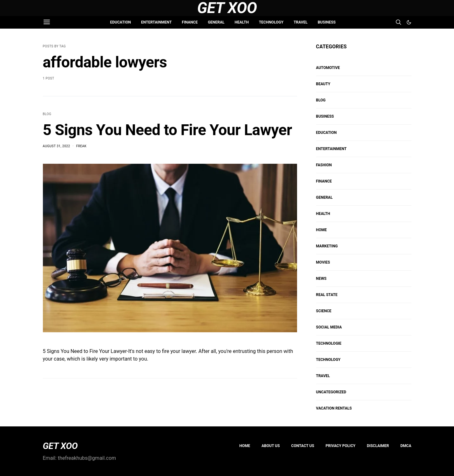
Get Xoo (227, 8)
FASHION (324, 165)
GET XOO (60, 446)
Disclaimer (378, 446)
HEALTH (242, 22)
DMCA (406, 446)
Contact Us (303, 446)
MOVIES (323, 262)
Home (245, 446)
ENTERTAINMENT (156, 22)
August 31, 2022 (57, 146)
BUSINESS (327, 22)
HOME (322, 230)
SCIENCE (324, 311)
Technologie (329, 343)
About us (271, 446)
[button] (409, 22)
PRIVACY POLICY (341, 446)
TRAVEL (301, 22)
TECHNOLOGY (271, 22)
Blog (47, 114)
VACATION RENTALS (334, 408)
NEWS (321, 279)
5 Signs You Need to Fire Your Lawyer (167, 130)
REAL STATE (327, 295)
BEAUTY (323, 84)
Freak (81, 146)
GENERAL (216, 22)
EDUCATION (121, 22)
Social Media (329, 327)
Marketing (327, 246)
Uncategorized (331, 392)
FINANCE (190, 22)
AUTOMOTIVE (328, 68)
